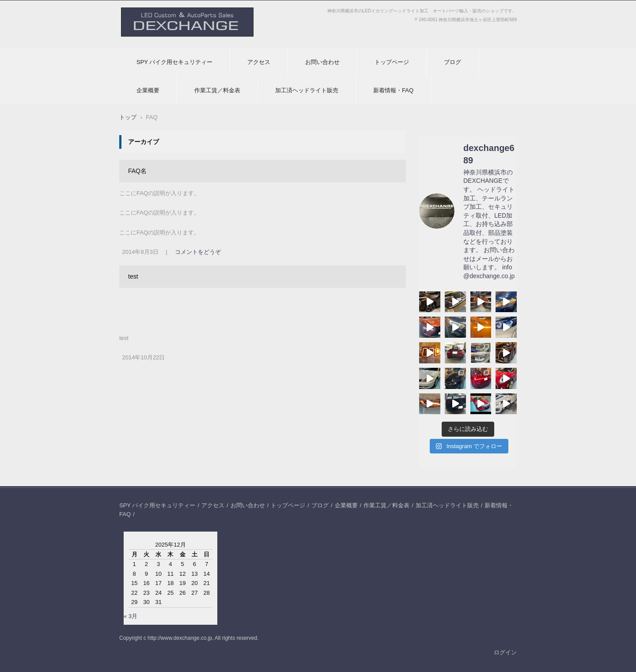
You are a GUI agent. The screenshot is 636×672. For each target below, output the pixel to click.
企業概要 (148, 90)
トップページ (392, 62)
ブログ (452, 62)
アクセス (259, 62)
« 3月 (131, 616)
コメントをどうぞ (198, 252)
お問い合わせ (322, 62)
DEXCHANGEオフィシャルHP (164, 41)
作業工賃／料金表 (217, 90)
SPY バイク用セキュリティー (174, 62)
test (133, 276)
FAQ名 (137, 171)
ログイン (505, 652)
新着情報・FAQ (393, 90)
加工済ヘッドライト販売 (307, 90)
